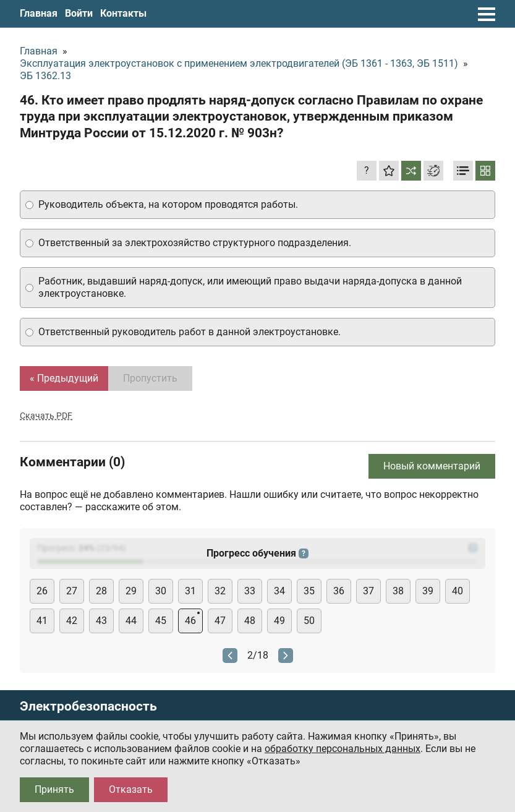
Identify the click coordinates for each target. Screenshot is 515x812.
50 (309, 621)
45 (161, 621)
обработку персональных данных (343, 749)
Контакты (123, 13)
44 (131, 621)
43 (101, 621)
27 (72, 591)
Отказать (131, 789)
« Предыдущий (64, 378)
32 (220, 591)
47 (220, 621)
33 (250, 591)
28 (101, 591)
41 (42, 621)
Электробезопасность (88, 707)
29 (131, 591)
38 (398, 591)
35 (309, 591)
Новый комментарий (432, 466)
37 (368, 591)
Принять (54, 789)
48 (250, 621)
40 (458, 591)
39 (428, 591)
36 (339, 591)
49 (279, 621)
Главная (39, 13)
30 (161, 591)
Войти (79, 13)
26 (42, 591)
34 (279, 591)
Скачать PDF (46, 416)
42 (72, 621)
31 (190, 591)
